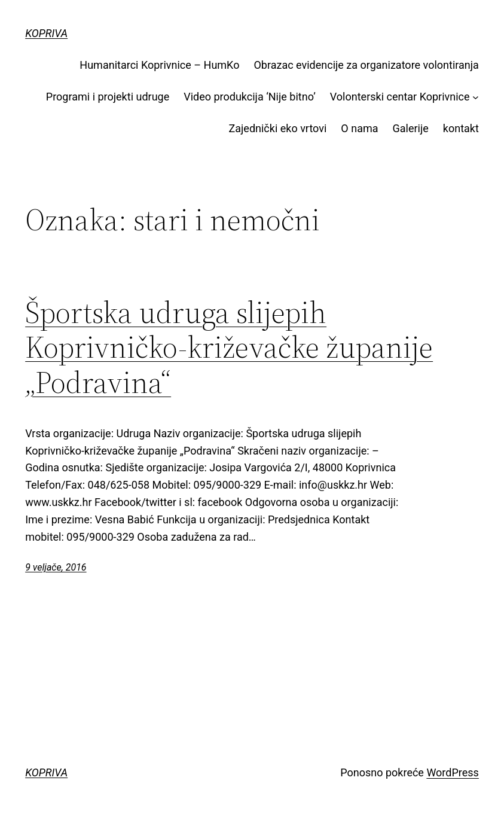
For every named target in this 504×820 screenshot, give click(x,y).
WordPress (452, 772)
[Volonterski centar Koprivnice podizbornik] (476, 97)
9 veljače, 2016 (56, 567)
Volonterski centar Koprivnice (400, 97)
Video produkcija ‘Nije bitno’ (250, 97)
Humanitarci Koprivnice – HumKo (159, 65)
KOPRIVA (46, 33)
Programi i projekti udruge (108, 97)
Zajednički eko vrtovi (277, 128)
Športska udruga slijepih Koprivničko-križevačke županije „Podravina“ (229, 347)
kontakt (461, 128)
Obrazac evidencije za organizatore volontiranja (366, 65)
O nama (359, 128)
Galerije (411, 128)
